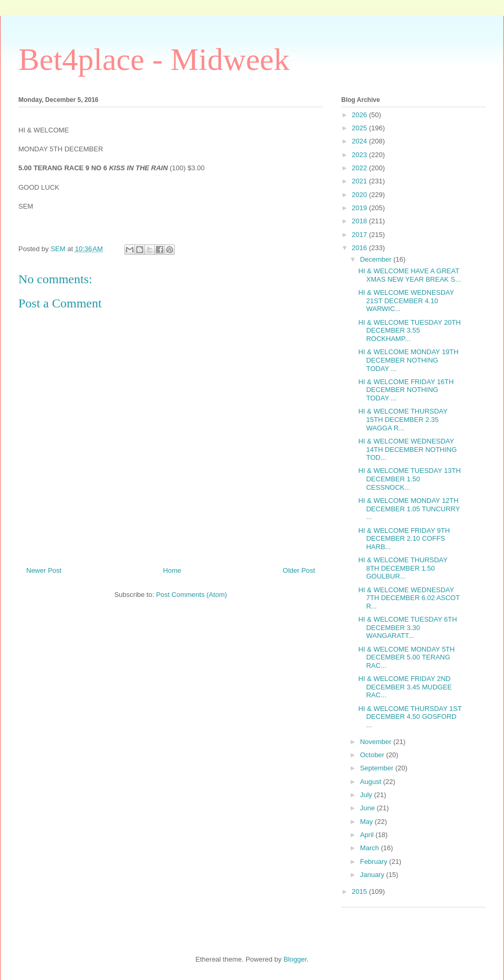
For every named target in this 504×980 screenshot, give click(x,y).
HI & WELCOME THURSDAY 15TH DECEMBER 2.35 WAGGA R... (403, 419)
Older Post (299, 570)
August (372, 782)
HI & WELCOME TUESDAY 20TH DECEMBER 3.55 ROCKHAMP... (409, 331)
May (367, 822)
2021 (360, 181)
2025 (360, 128)
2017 (360, 235)
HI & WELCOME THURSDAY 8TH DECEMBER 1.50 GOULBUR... (403, 568)
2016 (360, 248)
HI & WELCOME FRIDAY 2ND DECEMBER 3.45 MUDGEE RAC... (405, 687)
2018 (360, 221)
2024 (360, 141)
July (367, 795)
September (378, 768)
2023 (360, 155)
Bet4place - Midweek (154, 59)
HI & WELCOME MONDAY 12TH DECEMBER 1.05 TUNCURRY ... (409, 509)
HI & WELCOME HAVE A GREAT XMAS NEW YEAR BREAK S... (409, 275)
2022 (360, 168)
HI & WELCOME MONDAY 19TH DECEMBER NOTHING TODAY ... (408, 360)
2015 (360, 891)
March (371, 848)
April (368, 835)
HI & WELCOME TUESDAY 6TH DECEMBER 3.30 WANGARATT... (407, 627)
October (373, 755)
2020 (360, 195)
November (377, 742)
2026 (360, 115)
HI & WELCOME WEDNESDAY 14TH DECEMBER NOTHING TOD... (407, 449)
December (377, 259)
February (375, 862)
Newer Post (44, 570)
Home (172, 570)
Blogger (295, 959)
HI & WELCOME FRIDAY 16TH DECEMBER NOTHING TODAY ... (406, 390)
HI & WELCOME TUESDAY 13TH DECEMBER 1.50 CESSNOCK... (409, 479)
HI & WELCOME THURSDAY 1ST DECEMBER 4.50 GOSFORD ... (410, 717)
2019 (360, 208)
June (369, 808)
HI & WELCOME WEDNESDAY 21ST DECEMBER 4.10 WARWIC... (406, 301)
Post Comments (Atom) (191, 595)
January (373, 875)
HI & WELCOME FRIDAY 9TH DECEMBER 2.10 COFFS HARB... (404, 539)
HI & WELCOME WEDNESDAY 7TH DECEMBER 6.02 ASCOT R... (409, 598)
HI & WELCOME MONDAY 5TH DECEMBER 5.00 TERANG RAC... (406, 657)
